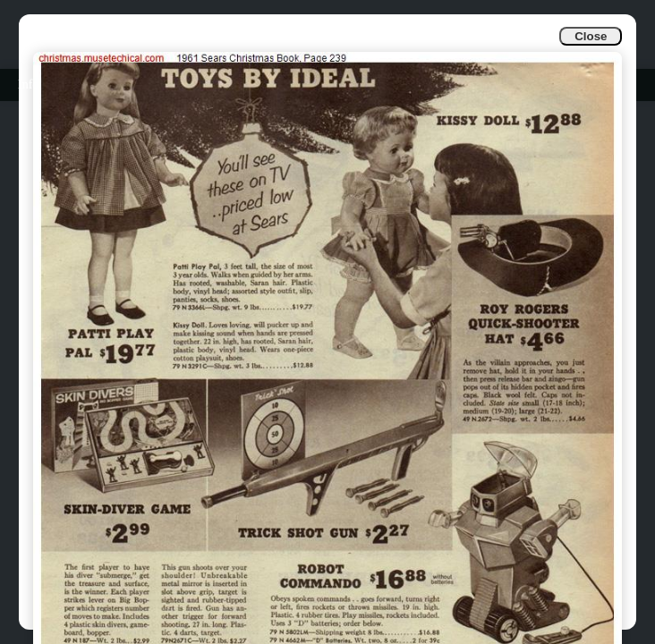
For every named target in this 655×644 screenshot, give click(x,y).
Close (591, 36)
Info (28, 85)
